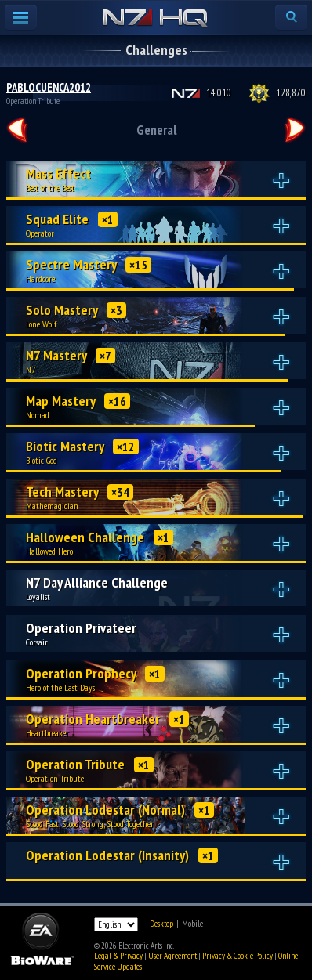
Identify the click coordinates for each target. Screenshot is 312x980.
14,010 (219, 93)
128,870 (291, 93)
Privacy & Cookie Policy (238, 956)
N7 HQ (156, 19)
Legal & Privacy (118, 956)
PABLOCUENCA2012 (49, 87)
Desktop (161, 924)
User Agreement (172, 956)
